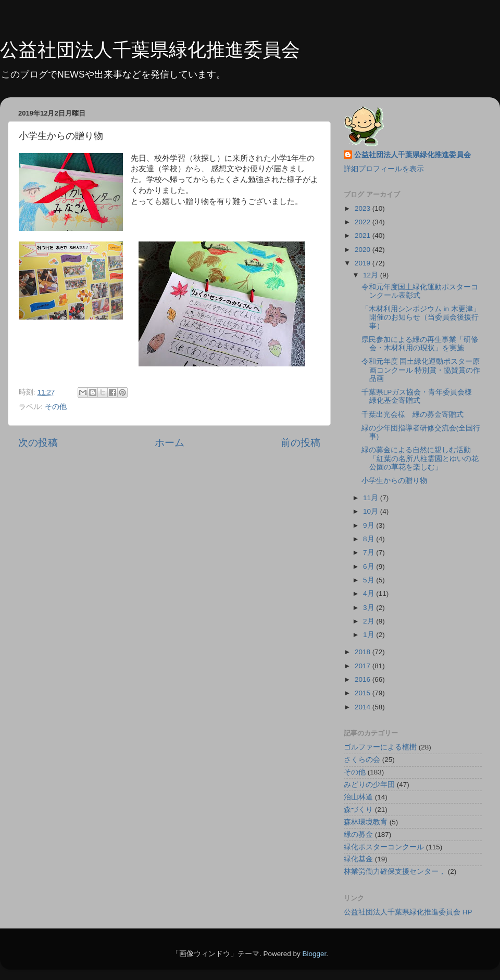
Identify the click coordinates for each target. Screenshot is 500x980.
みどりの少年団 (369, 785)
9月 (370, 525)
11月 (372, 498)
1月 (370, 635)
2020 (364, 250)
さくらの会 (362, 760)
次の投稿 (38, 443)
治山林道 (358, 797)
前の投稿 (301, 443)
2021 (364, 236)
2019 (364, 263)
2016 (364, 679)
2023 (364, 208)
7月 (370, 552)
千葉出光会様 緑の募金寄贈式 (413, 415)
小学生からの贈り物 (394, 481)
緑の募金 (358, 835)
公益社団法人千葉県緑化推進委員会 (150, 50)
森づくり (358, 810)
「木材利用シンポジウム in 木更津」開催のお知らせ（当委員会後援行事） (421, 317)
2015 (364, 693)
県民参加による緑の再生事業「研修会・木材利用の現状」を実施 (420, 344)
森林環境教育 (366, 822)
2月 (370, 621)
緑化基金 (358, 859)
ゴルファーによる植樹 (380, 747)
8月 (370, 539)
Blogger (314, 954)
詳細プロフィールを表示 (384, 169)
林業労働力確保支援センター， (395, 871)
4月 (370, 594)
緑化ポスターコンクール (384, 847)
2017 (364, 666)
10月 (372, 511)
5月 (370, 580)
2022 (364, 222)
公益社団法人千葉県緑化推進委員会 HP (408, 912)
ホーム (170, 443)
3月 (370, 608)
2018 (364, 652)
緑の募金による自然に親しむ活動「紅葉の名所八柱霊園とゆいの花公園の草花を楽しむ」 (420, 458)
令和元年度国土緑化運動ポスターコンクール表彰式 (420, 291)
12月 (372, 275)
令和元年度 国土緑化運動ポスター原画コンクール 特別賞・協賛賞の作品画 (421, 370)
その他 (56, 407)
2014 (364, 707)
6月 (370, 567)
